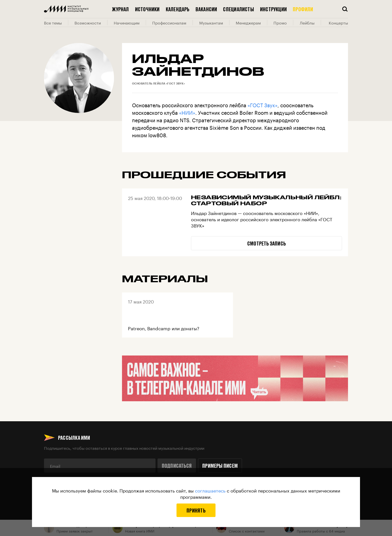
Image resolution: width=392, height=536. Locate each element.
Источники (147, 9)
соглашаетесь (210, 490)
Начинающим (127, 22)
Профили (303, 9)
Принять (196, 510)
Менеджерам (248, 22)
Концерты (338, 22)
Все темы (53, 22)
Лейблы (307, 22)
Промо (280, 22)
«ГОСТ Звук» (262, 104)
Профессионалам (169, 22)
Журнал (120, 9)
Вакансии (206, 9)
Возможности (88, 22)
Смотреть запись (266, 243)
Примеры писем (220, 465)
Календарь (178, 9)
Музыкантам (211, 22)
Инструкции (273, 9)
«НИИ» (187, 112)
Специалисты (238, 9)
